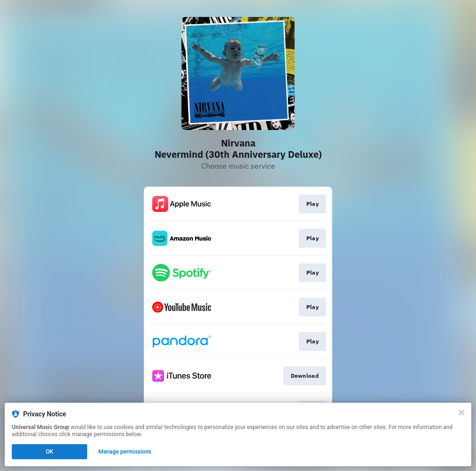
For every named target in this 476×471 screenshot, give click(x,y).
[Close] (461, 413)
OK (49, 452)
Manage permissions (125, 452)
